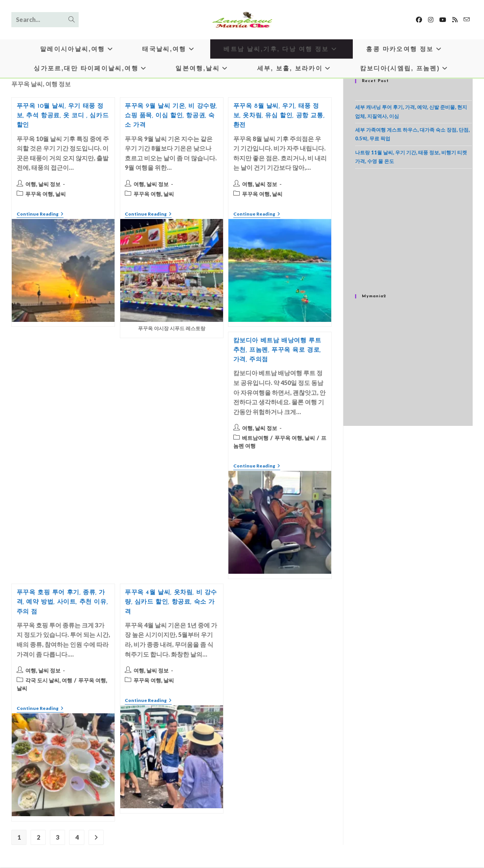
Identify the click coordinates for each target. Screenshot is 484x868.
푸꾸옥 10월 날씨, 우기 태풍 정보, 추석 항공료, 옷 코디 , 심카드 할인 (63, 116)
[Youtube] (443, 20)
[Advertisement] (413, 231)
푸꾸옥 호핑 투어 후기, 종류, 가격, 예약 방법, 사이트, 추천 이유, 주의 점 (62, 602)
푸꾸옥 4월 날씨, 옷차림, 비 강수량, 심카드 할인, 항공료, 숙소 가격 (171, 602)
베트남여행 (255, 438)
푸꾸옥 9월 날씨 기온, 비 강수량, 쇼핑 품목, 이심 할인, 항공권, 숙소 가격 (171, 116)
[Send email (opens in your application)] (467, 19)
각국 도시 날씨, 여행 (49, 681)
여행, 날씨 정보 (43, 184)
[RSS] (455, 20)
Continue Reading (40, 215)
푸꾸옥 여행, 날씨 (46, 194)
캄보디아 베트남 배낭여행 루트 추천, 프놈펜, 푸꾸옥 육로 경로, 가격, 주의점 (277, 351)
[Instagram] (431, 20)
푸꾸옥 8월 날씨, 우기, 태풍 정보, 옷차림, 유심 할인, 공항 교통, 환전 (279, 116)
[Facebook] (419, 20)
